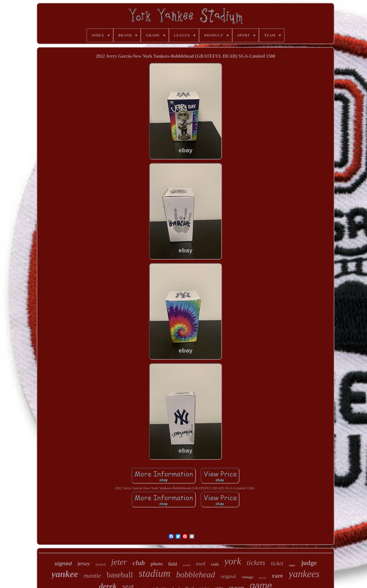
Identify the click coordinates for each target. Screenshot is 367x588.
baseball (120, 575)
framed (101, 564)
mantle (92, 576)
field (173, 564)
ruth (215, 564)
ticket (277, 563)
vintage (247, 577)
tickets (256, 563)
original (228, 576)
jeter (119, 562)
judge (309, 563)
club (139, 563)
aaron (263, 578)
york (233, 561)
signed (63, 563)
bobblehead (195, 575)
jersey (84, 564)
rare (278, 576)
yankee (65, 574)
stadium (154, 574)
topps (292, 565)
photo (157, 564)
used (201, 564)
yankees (304, 574)
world (186, 565)
